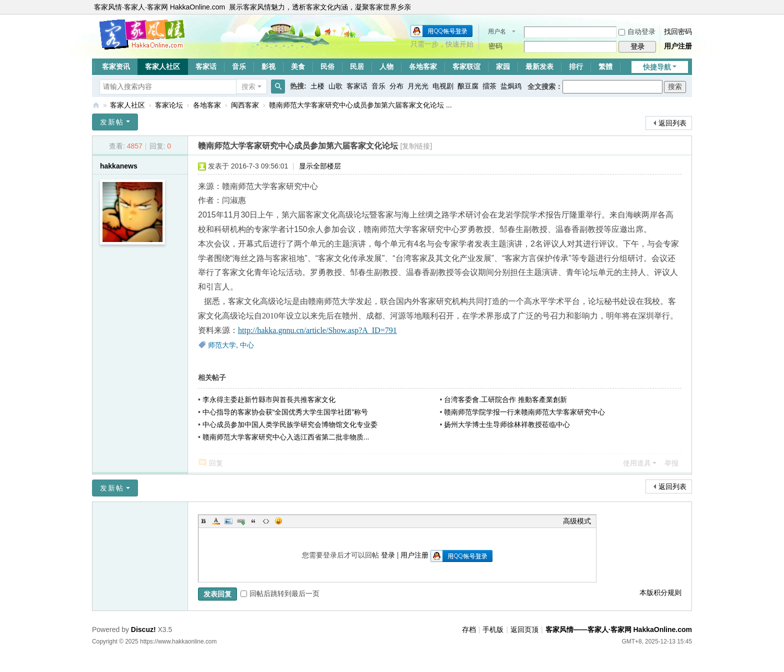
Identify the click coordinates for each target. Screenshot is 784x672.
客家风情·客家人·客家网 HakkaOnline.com (159, 7)
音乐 (239, 66)
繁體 (605, 66)
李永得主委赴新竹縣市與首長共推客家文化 (269, 399)
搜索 (248, 86)
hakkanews (119, 166)
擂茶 (489, 86)
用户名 (497, 31)
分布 (396, 86)
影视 (268, 66)
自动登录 (637, 31)
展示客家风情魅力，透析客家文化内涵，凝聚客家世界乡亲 (320, 7)
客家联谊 (466, 66)
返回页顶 (524, 629)
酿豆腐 (468, 86)
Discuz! (143, 629)
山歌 (335, 86)
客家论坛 (169, 105)
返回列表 (672, 123)
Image (228, 521)
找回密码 (678, 31)
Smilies (278, 521)
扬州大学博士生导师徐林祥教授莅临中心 (507, 424)
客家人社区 (162, 66)
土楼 (317, 86)
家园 (503, 66)
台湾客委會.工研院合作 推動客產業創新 (505, 399)
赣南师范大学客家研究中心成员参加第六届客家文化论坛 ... (360, 105)
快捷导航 (657, 67)
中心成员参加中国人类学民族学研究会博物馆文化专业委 (290, 424)
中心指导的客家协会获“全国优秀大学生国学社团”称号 (285, 412)
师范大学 (222, 345)
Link (241, 521)
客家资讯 (116, 66)
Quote (253, 521)
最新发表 (539, 66)
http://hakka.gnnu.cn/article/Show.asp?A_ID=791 (317, 330)
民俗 (327, 66)
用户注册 (678, 46)
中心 (247, 345)
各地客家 (423, 66)
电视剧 (443, 86)
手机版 (493, 629)
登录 (388, 555)
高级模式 (577, 521)
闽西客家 (245, 105)
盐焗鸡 (511, 86)
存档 (469, 629)
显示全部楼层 (320, 166)
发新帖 (112, 122)
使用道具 (637, 463)
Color (216, 521)
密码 (495, 46)
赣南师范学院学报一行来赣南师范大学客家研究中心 (524, 412)
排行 (576, 66)
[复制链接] (416, 146)
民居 (357, 66)
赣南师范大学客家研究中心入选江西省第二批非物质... (286, 437)
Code (266, 521)
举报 (671, 463)
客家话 (206, 66)
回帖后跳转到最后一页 (280, 593)
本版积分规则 (660, 592)
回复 (216, 463)
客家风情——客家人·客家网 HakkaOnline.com (96, 105)
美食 (298, 66)
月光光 (418, 86)
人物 (386, 66)
